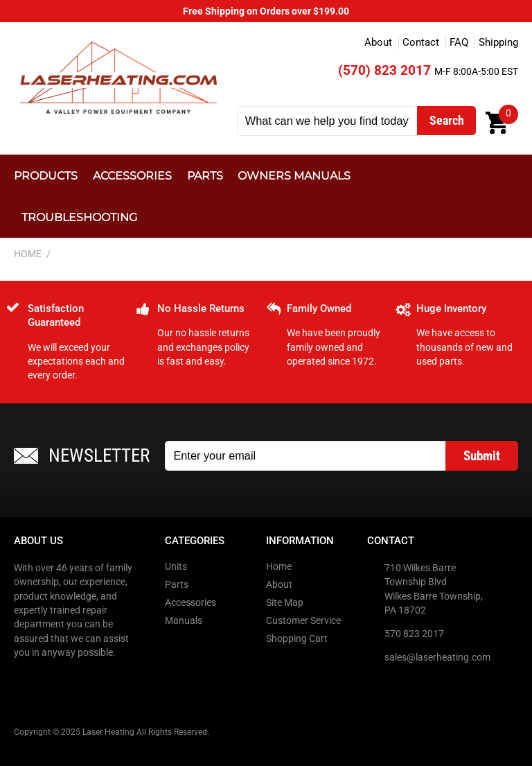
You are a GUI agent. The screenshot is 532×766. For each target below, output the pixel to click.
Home (279, 566)
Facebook (26, 681)
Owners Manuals (294, 175)
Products (46, 175)
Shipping (498, 42)
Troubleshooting (79, 217)
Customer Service (303, 620)
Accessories (132, 175)
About (378, 42)
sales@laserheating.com (437, 657)
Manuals (184, 620)
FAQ (459, 42)
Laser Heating (118, 77)
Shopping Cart (297, 638)
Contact (421, 42)
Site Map (285, 602)
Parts (205, 175)
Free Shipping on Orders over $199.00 (266, 11)
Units (176, 566)
